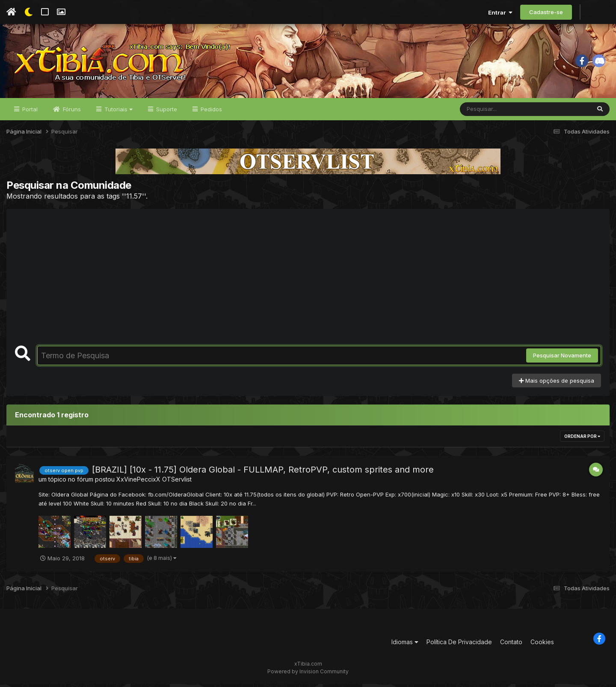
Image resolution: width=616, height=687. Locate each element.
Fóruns (71, 112)
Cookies (542, 645)
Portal (29, 112)
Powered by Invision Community (308, 674)
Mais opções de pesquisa (557, 384)
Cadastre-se (546, 12)
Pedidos (210, 112)
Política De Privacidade (459, 645)
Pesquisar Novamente (562, 359)
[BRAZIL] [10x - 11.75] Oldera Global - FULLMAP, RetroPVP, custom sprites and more (263, 473)
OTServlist (177, 483)
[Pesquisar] (493, 112)
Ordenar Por (582, 440)
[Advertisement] (308, 285)
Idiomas (405, 645)
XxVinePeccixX (138, 483)
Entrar (500, 12)
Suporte (166, 112)
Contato (511, 645)
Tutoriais (118, 112)
